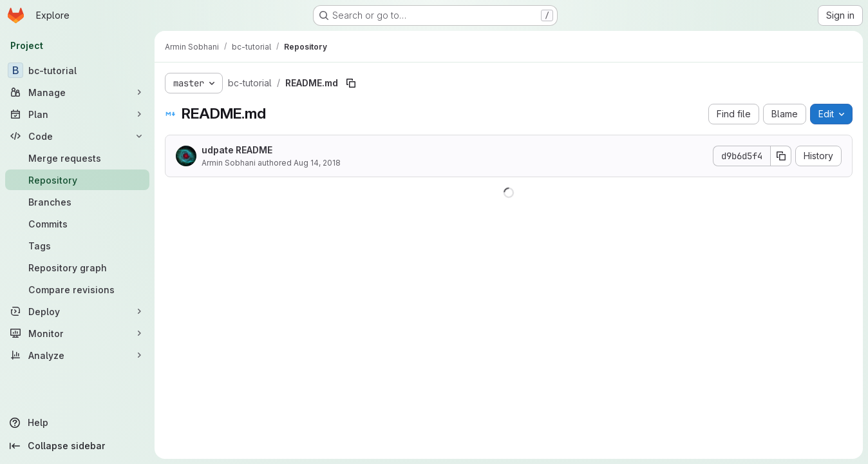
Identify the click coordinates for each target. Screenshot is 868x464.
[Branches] (77, 202)
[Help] (77, 423)
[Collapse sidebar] (77, 446)
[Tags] (77, 246)
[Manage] (77, 92)
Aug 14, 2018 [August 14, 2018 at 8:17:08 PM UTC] (317, 163)
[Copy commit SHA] (781, 156)
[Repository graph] (77, 267)
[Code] (77, 136)
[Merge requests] (77, 158)
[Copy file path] (351, 83)
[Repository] (77, 180)
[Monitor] (77, 333)
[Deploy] (77, 311)
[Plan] (77, 114)
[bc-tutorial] (77, 70)
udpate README (237, 150)
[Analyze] (77, 355)
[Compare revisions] (77, 289)
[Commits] (77, 224)
